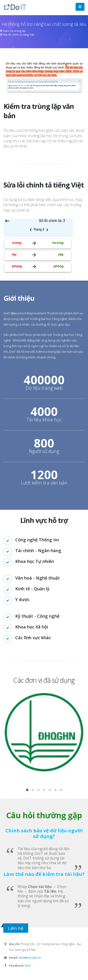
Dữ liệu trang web (44, 388)
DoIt (28, 965)
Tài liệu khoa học (44, 420)
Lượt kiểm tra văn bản (44, 483)
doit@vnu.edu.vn (30, 958)
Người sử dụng (44, 451)
